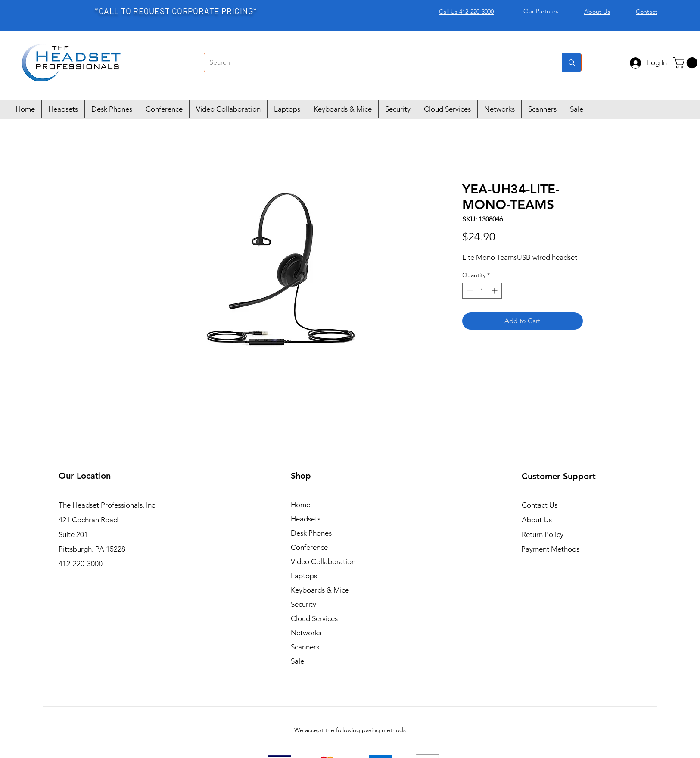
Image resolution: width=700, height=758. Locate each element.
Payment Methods (551, 549)
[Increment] (495, 291)
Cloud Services (314, 618)
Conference (309, 547)
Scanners (305, 647)
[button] (687, 63)
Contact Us (540, 505)
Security (303, 604)
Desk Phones (311, 533)
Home (300, 505)
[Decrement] (469, 291)
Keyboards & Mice (320, 590)
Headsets (306, 519)
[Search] (376, 62)
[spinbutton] (482, 291)
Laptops (304, 576)
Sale (297, 661)
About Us (537, 520)
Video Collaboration (323, 561)
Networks (306, 633)
